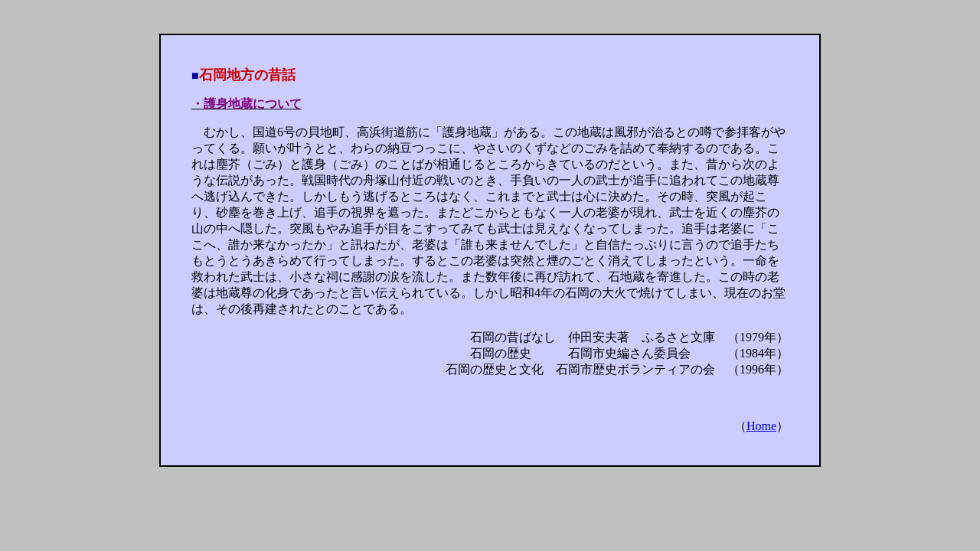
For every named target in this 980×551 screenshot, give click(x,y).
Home (761, 426)
